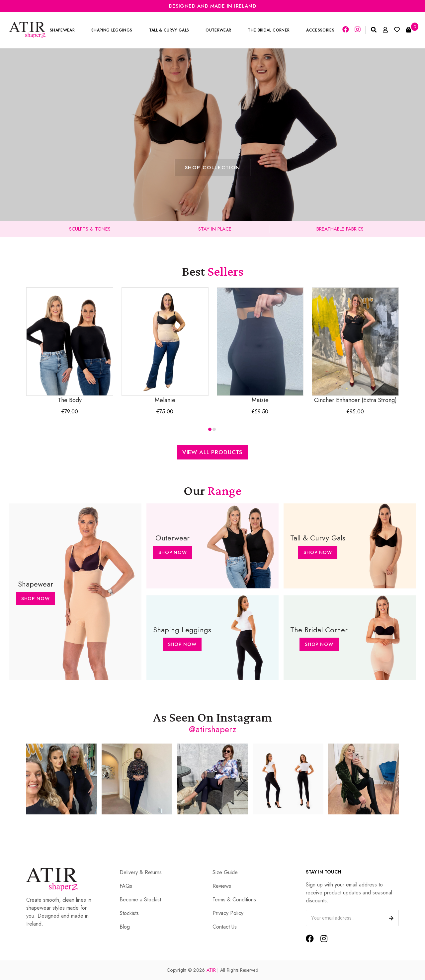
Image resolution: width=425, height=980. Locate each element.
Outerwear (218, 30)
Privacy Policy (228, 913)
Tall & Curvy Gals (169, 30)
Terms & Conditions (234, 900)
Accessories (320, 30)
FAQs (126, 886)
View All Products (212, 452)
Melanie (165, 346)
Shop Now (36, 598)
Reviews (222, 886)
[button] (210, 429)
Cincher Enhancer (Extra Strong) (355, 346)
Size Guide (225, 872)
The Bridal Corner (269, 30)
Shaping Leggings (112, 30)
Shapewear (62, 30)
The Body (70, 346)
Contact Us (225, 927)
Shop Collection (213, 168)
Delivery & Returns (141, 872)
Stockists (129, 913)
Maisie (260, 346)
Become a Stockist (140, 900)
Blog (125, 927)
